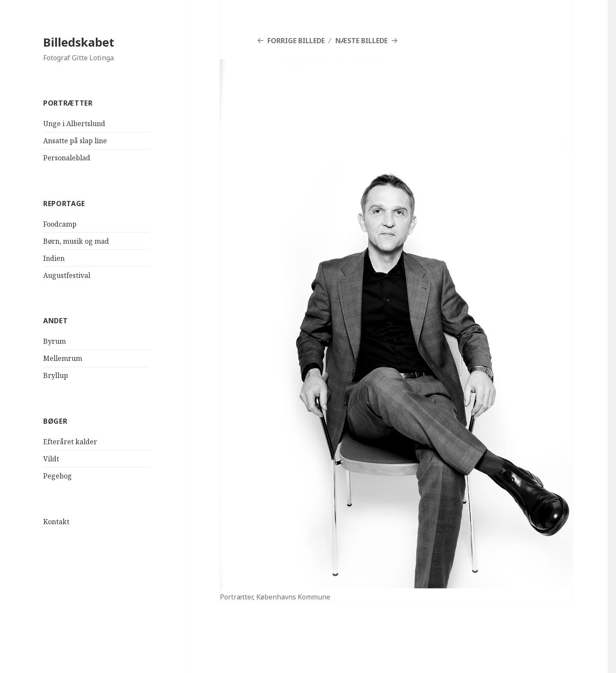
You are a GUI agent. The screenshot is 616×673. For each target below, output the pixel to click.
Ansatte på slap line (75, 141)
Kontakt (56, 521)
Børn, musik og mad (76, 241)
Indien (54, 258)
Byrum (55, 341)
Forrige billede (296, 41)
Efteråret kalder (70, 442)
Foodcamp (60, 224)
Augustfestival (67, 275)
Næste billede (361, 41)
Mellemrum (63, 358)
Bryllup (56, 375)
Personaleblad (67, 158)
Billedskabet (79, 42)
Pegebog (58, 476)
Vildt (51, 459)
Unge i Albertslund (74, 124)
